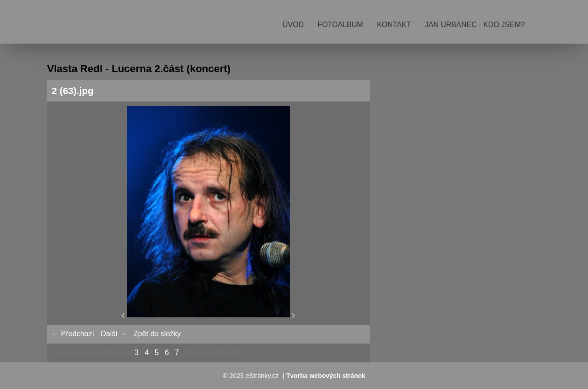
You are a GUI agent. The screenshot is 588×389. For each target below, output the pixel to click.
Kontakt (394, 25)
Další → (114, 334)
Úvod (293, 25)
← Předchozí (73, 334)
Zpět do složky (157, 334)
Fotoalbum (340, 25)
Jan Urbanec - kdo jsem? (475, 25)
